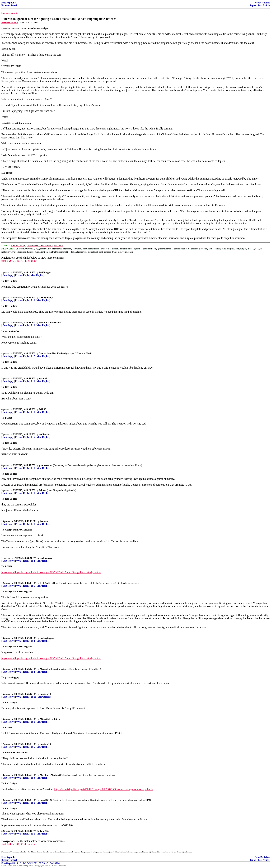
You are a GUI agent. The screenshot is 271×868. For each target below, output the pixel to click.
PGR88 (42, 409)
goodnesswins (46, 465)
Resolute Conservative (50, 323)
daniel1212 (45, 800)
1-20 (9, 261)
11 (3, 558)
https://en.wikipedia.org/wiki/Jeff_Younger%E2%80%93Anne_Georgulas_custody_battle (51, 572)
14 (3, 669)
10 (3, 521)
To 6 (33, 437)
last (35, 261)
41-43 (24, 261)
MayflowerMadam (49, 775)
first (4, 261)
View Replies (37, 275)
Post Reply (8, 275)
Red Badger (45, 273)
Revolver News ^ (10, 22)
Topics (253, 5)
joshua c (44, 521)
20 (3, 831)
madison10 (44, 434)
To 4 (33, 561)
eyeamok (43, 378)
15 (3, 694)
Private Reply (22, 275)
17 (3, 744)
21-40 (16, 261)
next (30, 261)
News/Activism (262, 3)
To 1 (33, 300)
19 (3, 800)
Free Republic (8, 3)
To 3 (33, 778)
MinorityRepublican (50, 719)
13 (3, 638)
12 (3, 583)
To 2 (33, 356)
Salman (43, 490)
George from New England (52, 353)
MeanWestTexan (48, 669)
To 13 (33, 697)
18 (3, 775)
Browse (5, 5)
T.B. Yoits (45, 831)
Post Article (264, 5)
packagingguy (46, 298)
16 (3, 719)
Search (14, 5)
